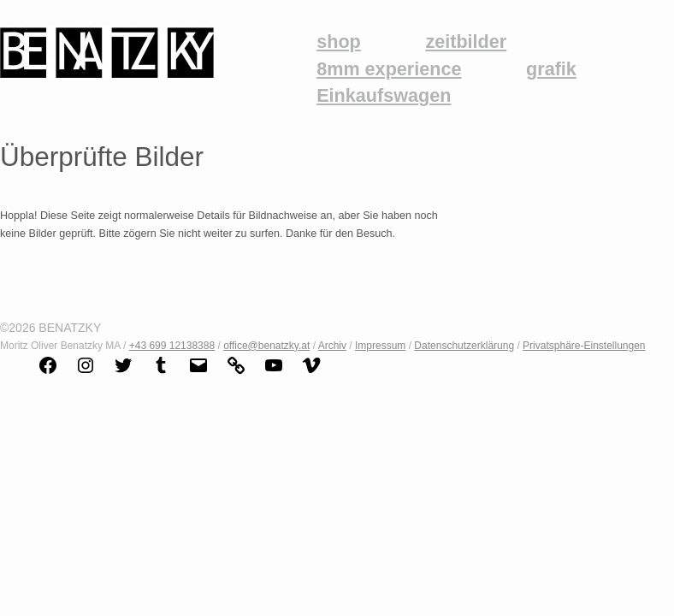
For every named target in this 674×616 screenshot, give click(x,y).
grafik (551, 69)
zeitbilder (466, 42)
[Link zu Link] (236, 372)
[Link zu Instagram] (86, 372)
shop (339, 42)
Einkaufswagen (384, 96)
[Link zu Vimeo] (311, 372)
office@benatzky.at (266, 346)
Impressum (380, 346)
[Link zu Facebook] (48, 372)
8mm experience (389, 69)
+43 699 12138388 (172, 346)
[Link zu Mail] (198, 372)
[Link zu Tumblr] (161, 372)
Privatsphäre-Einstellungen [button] (584, 346)
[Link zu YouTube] (274, 372)
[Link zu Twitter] (123, 372)
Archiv (332, 346)
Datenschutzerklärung (464, 346)
